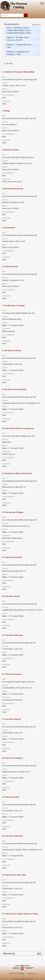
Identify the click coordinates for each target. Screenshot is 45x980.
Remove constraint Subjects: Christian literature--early (39, 46)
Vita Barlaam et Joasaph (14, 305)
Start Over (37, 25)
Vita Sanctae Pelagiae (14, 512)
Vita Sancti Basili (12, 596)
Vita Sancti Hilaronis (14, 635)
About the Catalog (17, 973)
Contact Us (31, 973)
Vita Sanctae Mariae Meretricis (18, 473)
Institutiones (9, 228)
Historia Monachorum (13, 189)
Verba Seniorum (11, 266)
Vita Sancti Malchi (13, 719)
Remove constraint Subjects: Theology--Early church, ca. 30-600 (39, 39)
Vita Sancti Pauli (12, 797)
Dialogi (7, 111)
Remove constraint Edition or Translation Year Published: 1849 (39, 53)
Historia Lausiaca (11, 150)
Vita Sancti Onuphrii (14, 758)
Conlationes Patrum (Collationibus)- (19, 72)
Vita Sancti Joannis (13, 674)
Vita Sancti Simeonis (14, 836)
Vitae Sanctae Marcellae (15, 875)
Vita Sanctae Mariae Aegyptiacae (19, 428)
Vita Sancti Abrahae (13, 557)
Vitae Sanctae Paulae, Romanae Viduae (21, 914)
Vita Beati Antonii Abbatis (15, 389)
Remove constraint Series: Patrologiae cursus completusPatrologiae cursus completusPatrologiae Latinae (39, 30)
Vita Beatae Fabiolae (13, 350)
